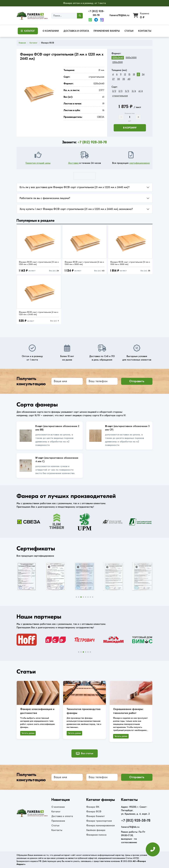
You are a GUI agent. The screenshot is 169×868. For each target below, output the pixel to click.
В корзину (130, 128)
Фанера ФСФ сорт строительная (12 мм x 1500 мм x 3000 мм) (130, 263)
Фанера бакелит (96, 816)
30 (118, 79)
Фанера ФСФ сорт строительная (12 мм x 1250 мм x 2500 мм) (39, 263)
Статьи (55, 826)
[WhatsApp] (90, 20)
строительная (120, 96)
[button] (76, 597)
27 (113, 79)
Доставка (73, 163)
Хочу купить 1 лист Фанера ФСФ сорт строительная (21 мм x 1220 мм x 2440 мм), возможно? (76, 209)
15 (129, 74)
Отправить (137, 381)
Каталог (56, 812)
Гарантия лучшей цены (38, 163)
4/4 (141, 91)
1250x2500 (117, 62)
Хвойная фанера (96, 830)
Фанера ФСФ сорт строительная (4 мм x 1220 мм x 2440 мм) (39, 313)
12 (125, 74)
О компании (58, 807)
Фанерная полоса (96, 835)
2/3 (120, 91)
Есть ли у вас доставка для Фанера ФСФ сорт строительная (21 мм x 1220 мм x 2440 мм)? (75, 187)
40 (129, 79)
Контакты (57, 830)
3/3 (127, 91)
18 (134, 74)
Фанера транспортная (99, 821)
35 (124, 79)
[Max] (102, 20)
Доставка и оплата (62, 816)
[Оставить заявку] (153, 851)
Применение (58, 821)
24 (143, 74)
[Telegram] (96, 20)
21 (138, 74)
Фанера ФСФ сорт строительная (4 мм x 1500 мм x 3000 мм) (84, 263)
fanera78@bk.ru (119, 15)
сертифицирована (139, 163)
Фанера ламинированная (100, 826)
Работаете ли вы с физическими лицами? (45, 198)
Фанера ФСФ (94, 812)
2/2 (114, 91)
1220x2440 (118, 58)
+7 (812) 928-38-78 (92, 142)
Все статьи (85, 753)
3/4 (134, 91)
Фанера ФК (93, 807)
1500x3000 (131, 58)
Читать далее (28, 733)
